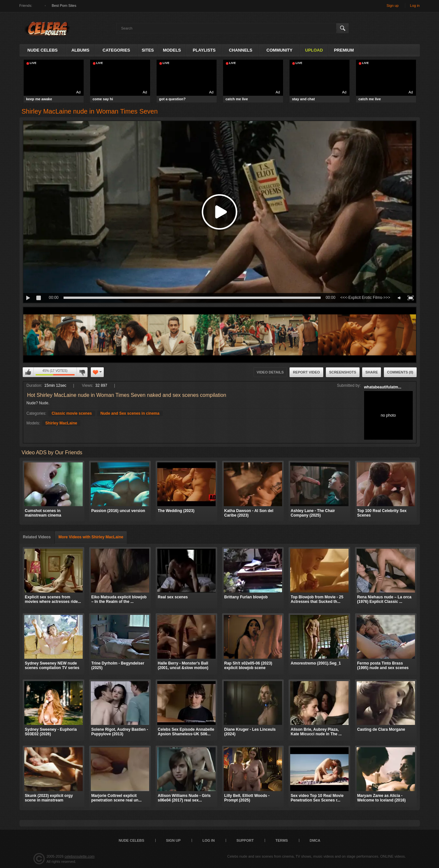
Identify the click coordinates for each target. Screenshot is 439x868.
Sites (148, 50)
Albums (80, 50)
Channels (241, 50)
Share (372, 372)
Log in (415, 6)
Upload (314, 50)
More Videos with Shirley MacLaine (91, 537)
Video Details (270, 372)
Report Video (306, 372)
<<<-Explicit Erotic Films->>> (365, 298)
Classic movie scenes (72, 413)
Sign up (392, 6)
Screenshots (343, 372)
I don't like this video (82, 372)
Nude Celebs (43, 50)
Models (172, 50)
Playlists (204, 50)
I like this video (28, 372)
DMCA (315, 840)
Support (245, 840)
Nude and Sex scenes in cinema (130, 413)
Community (279, 50)
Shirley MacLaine (61, 423)
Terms (282, 840)
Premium (344, 50)
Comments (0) (400, 372)
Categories (116, 50)
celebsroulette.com (79, 856)
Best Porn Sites (64, 6)
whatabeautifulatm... (383, 387)
